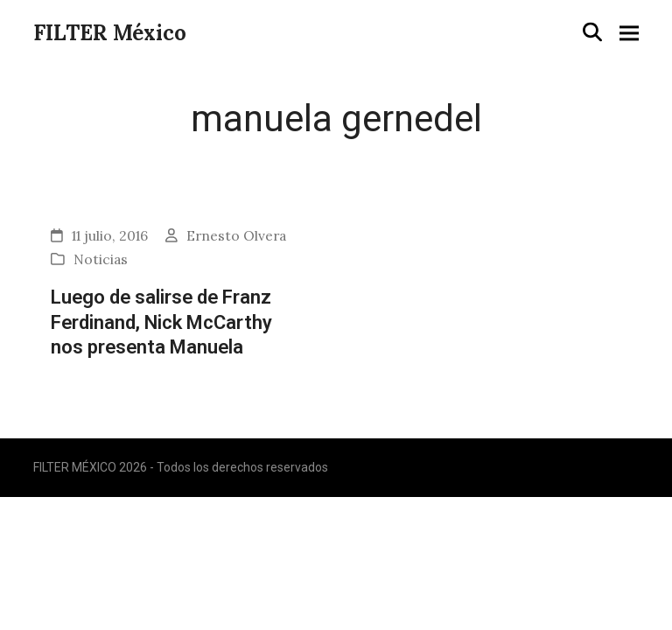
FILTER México (110, 33)
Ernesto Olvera (236, 235)
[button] (592, 32)
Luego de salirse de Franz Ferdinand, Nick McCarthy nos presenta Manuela (161, 322)
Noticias (101, 259)
